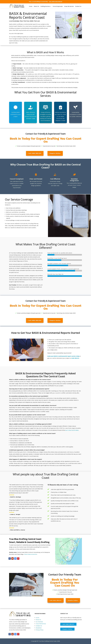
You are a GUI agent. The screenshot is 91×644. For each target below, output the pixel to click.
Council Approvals (58, 6)
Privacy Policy (40, 630)
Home (31, 6)
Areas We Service (69, 6)
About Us (36, 6)
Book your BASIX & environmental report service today (63, 356)
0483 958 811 (75, 358)
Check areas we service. (31, 554)
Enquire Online (55, 153)
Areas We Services (41, 624)
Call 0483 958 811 (35, 153)
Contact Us (78, 6)
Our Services (39, 622)
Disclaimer (39, 628)
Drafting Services (45, 6)
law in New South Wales (72, 430)
